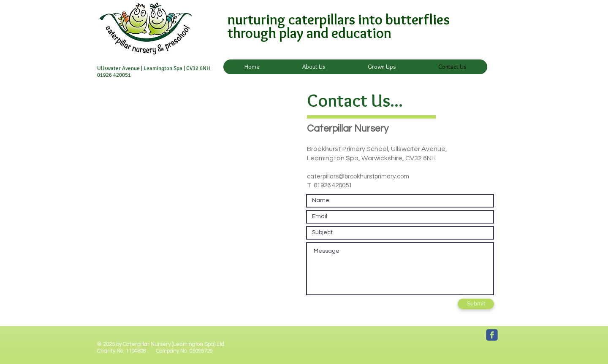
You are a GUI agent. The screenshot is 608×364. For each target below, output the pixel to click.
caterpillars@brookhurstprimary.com (358, 177)
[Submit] (476, 304)
